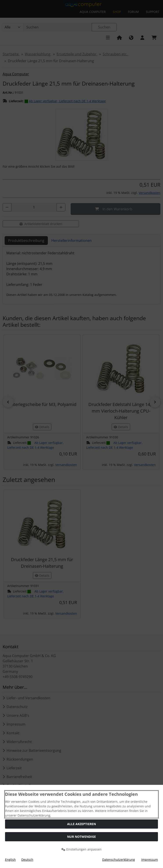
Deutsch (27, 860)
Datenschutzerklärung (119, 860)
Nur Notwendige (81, 837)
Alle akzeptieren (81, 824)
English (10, 860)
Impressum (150, 860)
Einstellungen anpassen (81, 849)
